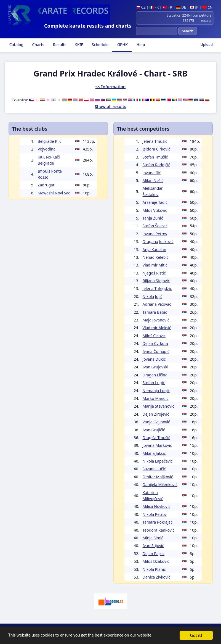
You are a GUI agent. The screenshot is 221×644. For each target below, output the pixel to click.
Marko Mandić (156, 398)
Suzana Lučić (154, 469)
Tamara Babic (155, 312)
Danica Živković (156, 577)
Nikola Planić (154, 569)
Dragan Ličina (155, 375)
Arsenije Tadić (155, 202)
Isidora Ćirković (157, 149)
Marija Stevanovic (159, 406)
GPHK (122, 45)
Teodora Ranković (159, 530)
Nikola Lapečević (158, 461)
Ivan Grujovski (155, 367)
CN (207, 7)
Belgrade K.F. (50, 141)
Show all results (111, 106)
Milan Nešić (153, 180)
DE (181, 7)
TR (167, 7)
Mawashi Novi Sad (54, 193)
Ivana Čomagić (156, 351)
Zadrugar (46, 185)
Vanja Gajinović (156, 422)
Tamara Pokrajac (158, 522)
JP (194, 7)
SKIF (78, 45)
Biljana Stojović (156, 281)
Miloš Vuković (155, 210)
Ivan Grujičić (154, 430)
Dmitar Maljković (158, 477)
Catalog (16, 45)
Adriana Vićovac (157, 304)
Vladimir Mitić (155, 265)
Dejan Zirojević (156, 414)
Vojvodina (47, 149)
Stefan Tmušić (155, 157)
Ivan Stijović (153, 546)
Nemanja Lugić (156, 391)
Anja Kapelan (155, 250)
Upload (207, 44)
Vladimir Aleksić (157, 328)
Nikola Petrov (155, 514)
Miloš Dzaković (156, 561)
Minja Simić (153, 538)
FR (154, 7)
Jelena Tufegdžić (157, 288)
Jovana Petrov (155, 234)
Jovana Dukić (154, 359)
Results (59, 45)
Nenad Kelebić (156, 257)
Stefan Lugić (154, 383)
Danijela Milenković (160, 485)
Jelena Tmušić (155, 141)
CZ (141, 7)
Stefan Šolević (155, 226)
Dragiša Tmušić (156, 438)
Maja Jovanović (156, 320)
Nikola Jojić (153, 296)
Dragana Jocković (158, 241)
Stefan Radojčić (156, 165)
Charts (38, 45)
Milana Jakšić (154, 453)
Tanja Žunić (153, 218)
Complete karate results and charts (88, 26)
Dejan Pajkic (154, 554)
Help (140, 45)
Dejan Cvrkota (155, 343)
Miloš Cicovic (154, 336)
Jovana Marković (157, 445)
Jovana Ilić (152, 173)
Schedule (100, 45)
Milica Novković (157, 506)
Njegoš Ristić (154, 273)
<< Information (111, 86)
